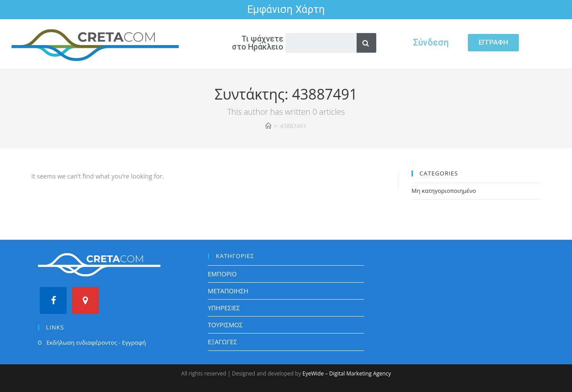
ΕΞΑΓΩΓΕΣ (223, 342)
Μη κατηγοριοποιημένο (444, 191)
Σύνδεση (431, 42)
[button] (493, 43)
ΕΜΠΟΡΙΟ (222, 274)
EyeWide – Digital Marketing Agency (347, 373)
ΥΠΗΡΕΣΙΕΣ (224, 308)
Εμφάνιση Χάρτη (286, 10)
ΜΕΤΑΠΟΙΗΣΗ (228, 291)
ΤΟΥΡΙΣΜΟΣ (225, 325)
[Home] (268, 126)
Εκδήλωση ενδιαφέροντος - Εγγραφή (96, 342)
